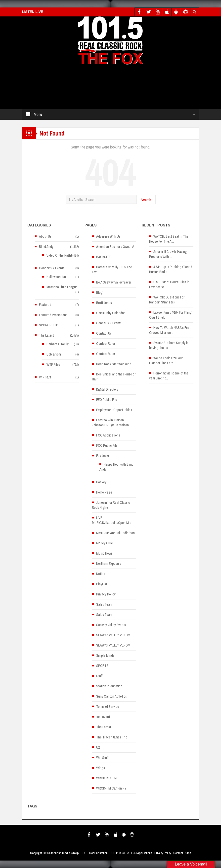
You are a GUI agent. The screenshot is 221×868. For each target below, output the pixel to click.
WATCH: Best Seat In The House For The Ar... (169, 239)
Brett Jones (104, 303)
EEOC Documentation (94, 853)
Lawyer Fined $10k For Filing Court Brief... (170, 315)
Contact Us (104, 333)
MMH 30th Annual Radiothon (115, 533)
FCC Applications (108, 435)
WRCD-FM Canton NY (111, 788)
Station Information (109, 686)
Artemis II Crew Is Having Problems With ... (168, 254)
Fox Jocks (103, 456)
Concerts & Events (52, 268)
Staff (99, 676)
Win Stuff (102, 758)
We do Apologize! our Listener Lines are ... (166, 361)
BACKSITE (103, 257)
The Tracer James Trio (112, 737)
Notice (101, 574)
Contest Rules (106, 344)
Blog (99, 292)
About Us (45, 236)
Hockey (101, 482)
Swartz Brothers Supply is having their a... (169, 345)
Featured (45, 305)
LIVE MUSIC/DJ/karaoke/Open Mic (112, 520)
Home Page (104, 492)
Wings (101, 768)
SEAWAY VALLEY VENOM (113, 635)
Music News (104, 553)
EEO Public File (107, 400)
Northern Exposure (109, 564)
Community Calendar (110, 313)
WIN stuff (45, 377)
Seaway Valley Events (111, 625)
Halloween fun (56, 277)
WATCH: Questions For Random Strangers (167, 300)
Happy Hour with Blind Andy (116, 467)
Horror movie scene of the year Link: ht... (169, 376)
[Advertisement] (108, 88)
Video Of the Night (59, 255)
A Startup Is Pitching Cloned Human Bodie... (171, 269)
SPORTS (102, 666)
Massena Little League (62, 287)
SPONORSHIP (49, 325)
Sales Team (104, 604)
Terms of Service (108, 707)
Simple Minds (105, 655)
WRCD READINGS (108, 778)
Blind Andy (46, 247)
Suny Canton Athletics (111, 696)
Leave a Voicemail (191, 864)
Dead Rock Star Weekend (114, 364)
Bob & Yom (54, 354)
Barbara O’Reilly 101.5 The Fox (112, 270)
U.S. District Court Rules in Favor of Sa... (169, 285)
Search (146, 200)
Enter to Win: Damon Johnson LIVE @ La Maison (110, 423)
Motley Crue (105, 543)
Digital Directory (107, 389)
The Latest (46, 335)
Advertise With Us (108, 236)
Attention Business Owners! (115, 247)
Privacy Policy (106, 594)
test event (103, 717)
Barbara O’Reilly (58, 344)
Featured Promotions (53, 315)
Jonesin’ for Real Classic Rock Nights (111, 505)
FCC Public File (107, 445)
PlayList (102, 584)
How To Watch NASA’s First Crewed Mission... (170, 330)
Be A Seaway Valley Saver (114, 282)
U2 (98, 747)
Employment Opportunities (114, 410)
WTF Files (53, 364)
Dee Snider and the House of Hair (114, 377)
